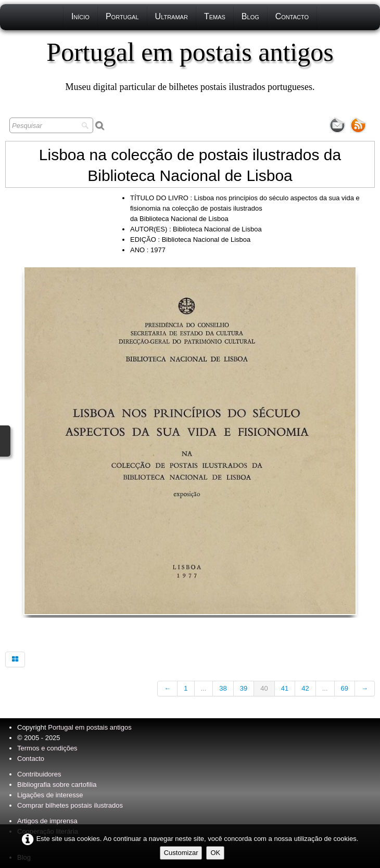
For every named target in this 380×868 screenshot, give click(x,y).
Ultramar (172, 16)
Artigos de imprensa (47, 821)
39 (244, 688)
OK (215, 853)
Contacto (292, 16)
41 (285, 688)
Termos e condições (47, 748)
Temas (215, 16)
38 (223, 688)
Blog (250, 16)
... (204, 688)
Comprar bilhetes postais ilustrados (70, 805)
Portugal (122, 16)
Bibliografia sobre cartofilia (57, 785)
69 (345, 688)
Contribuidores (39, 774)
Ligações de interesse (50, 795)
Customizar (181, 853)
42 (305, 688)
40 (264, 688)
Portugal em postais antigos (90, 727)
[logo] (190, 65)
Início (80, 16)
